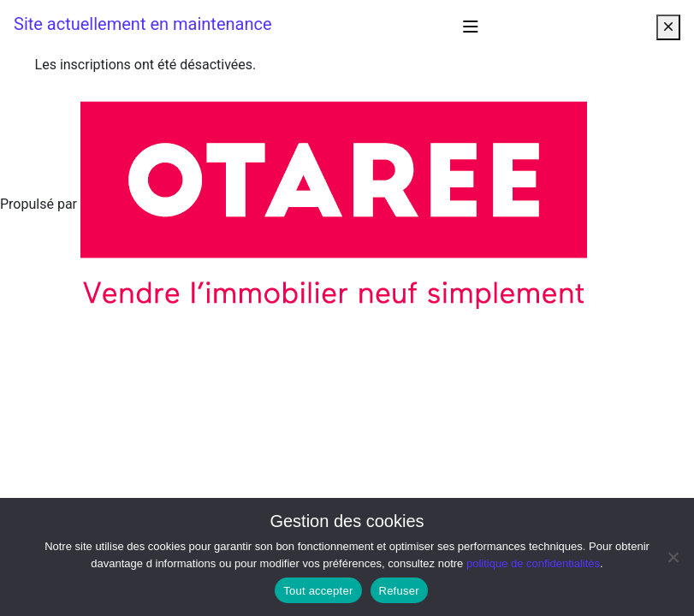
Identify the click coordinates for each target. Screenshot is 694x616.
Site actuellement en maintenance (143, 24)
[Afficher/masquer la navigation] (471, 27)
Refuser (399, 591)
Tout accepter (318, 591)
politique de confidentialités (533, 563)
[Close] (668, 27)
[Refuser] (673, 557)
